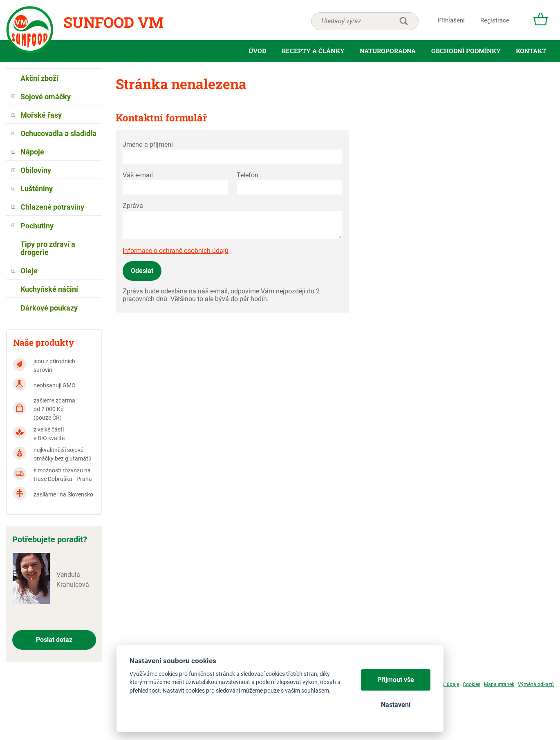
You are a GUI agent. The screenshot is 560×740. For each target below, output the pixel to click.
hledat (403, 21)
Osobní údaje (445, 684)
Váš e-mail (138, 175)
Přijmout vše (396, 680)
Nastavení (396, 705)
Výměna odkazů (536, 684)
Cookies (472, 684)
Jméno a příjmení (148, 144)
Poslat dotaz (54, 640)
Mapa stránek (499, 684)
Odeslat (142, 271)
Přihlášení (451, 20)
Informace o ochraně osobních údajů (176, 251)
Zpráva (133, 206)
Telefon (248, 175)
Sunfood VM (113, 22)
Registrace (495, 20)
